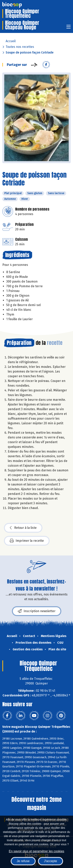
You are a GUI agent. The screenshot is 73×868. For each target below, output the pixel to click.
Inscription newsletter (37, 611)
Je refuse (23, 861)
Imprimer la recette (27, 541)
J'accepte (51, 861)
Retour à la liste (23, 528)
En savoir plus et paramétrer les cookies (36, 851)
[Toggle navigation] (69, 28)
